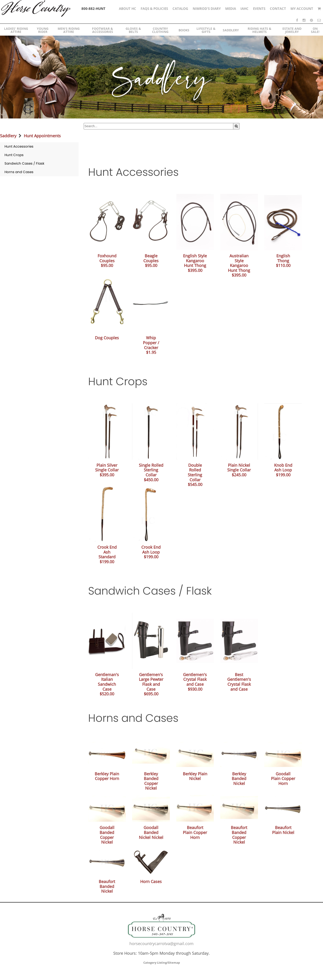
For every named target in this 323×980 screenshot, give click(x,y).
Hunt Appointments (42, 136)
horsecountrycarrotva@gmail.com (161, 943)
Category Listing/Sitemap (162, 963)
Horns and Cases (19, 172)
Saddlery (8, 136)
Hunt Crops (14, 155)
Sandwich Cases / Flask (24, 163)
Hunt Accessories (19, 146)
